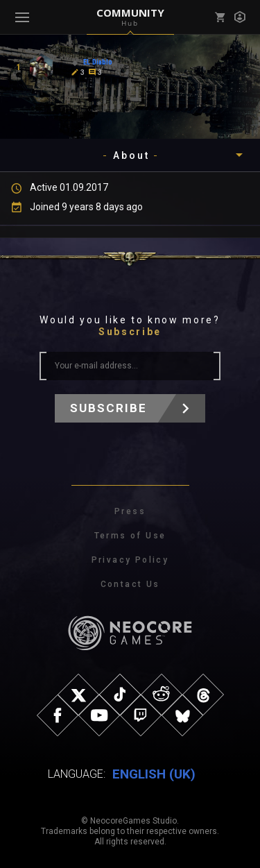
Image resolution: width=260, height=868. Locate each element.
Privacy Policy (130, 560)
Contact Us (130, 584)
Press (130, 511)
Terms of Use (130, 536)
